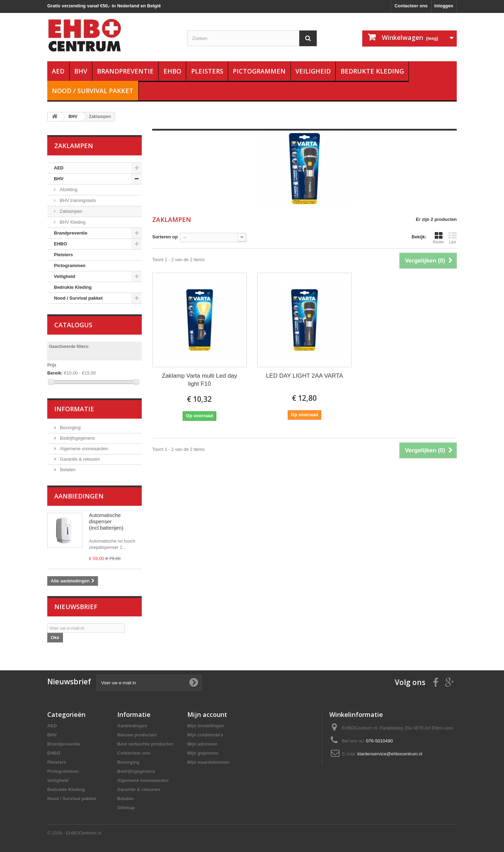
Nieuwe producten (137, 735)
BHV (81, 71)
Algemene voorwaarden (83, 449)
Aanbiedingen (79, 496)
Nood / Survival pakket (93, 91)
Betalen (67, 470)
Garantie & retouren (79, 459)
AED (58, 71)
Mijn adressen (202, 744)
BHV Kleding (72, 222)
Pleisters (207, 71)
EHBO (172, 71)
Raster (439, 238)
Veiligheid (313, 71)
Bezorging (70, 428)
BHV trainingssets (77, 200)
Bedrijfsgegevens (77, 438)
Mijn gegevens (203, 753)
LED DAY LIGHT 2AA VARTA (304, 376)
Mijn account (207, 714)
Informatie (74, 409)
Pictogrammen (259, 71)
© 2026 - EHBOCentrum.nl (74, 833)
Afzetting (68, 190)
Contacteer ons (411, 6)
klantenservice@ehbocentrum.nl (390, 754)
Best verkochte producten (145, 744)
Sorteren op (165, 237)
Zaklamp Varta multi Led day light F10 (199, 380)
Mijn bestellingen (206, 726)
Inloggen (444, 6)
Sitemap (126, 808)
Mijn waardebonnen (208, 762)
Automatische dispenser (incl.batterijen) (106, 521)
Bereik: (55, 373)
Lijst (453, 238)
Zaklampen (70, 211)
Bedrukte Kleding (372, 71)
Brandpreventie (125, 71)
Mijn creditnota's (205, 735)
